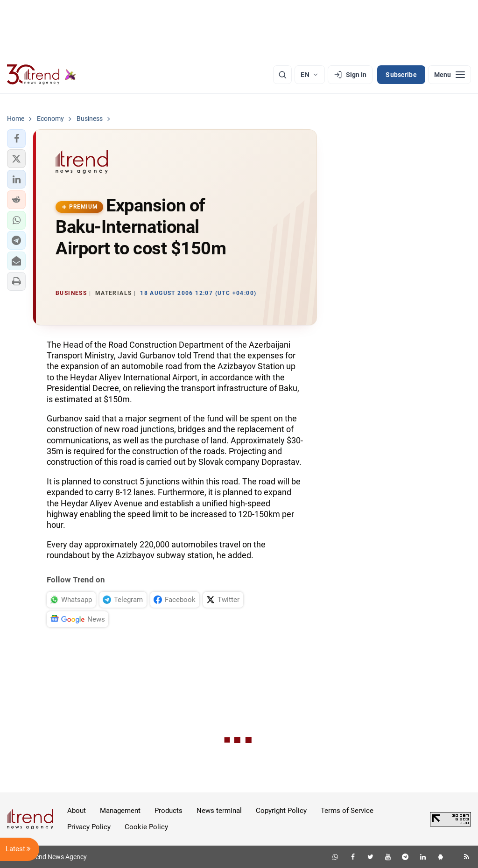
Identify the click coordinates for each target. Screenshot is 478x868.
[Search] (282, 75)
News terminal (219, 811)
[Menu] (450, 75)
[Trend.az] (42, 75)
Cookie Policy (146, 827)
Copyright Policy (281, 811)
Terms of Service (347, 811)
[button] (16, 139)
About (77, 811)
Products (169, 811)
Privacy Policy (89, 827)
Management (120, 811)
